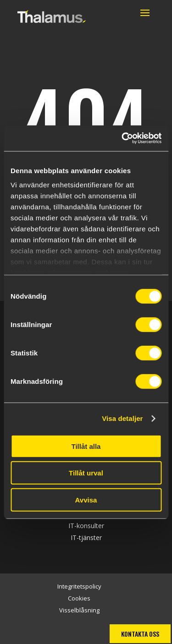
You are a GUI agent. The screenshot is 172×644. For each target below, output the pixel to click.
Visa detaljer (122, 418)
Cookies (79, 598)
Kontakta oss (140, 634)
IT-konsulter (86, 526)
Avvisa (86, 499)
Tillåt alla (86, 446)
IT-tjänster (86, 538)
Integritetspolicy (79, 586)
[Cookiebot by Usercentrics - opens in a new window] (122, 138)
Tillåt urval (86, 473)
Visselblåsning (79, 610)
